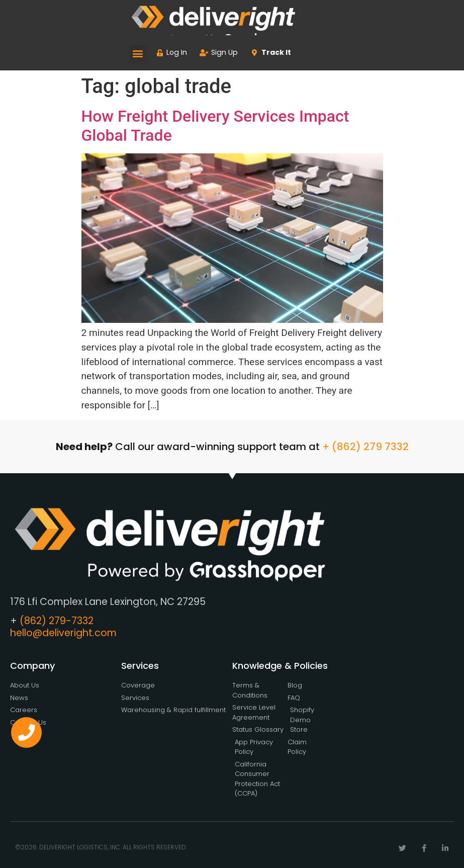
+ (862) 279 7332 (365, 447)
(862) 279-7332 (57, 621)
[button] (138, 54)
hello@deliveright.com (63, 633)
